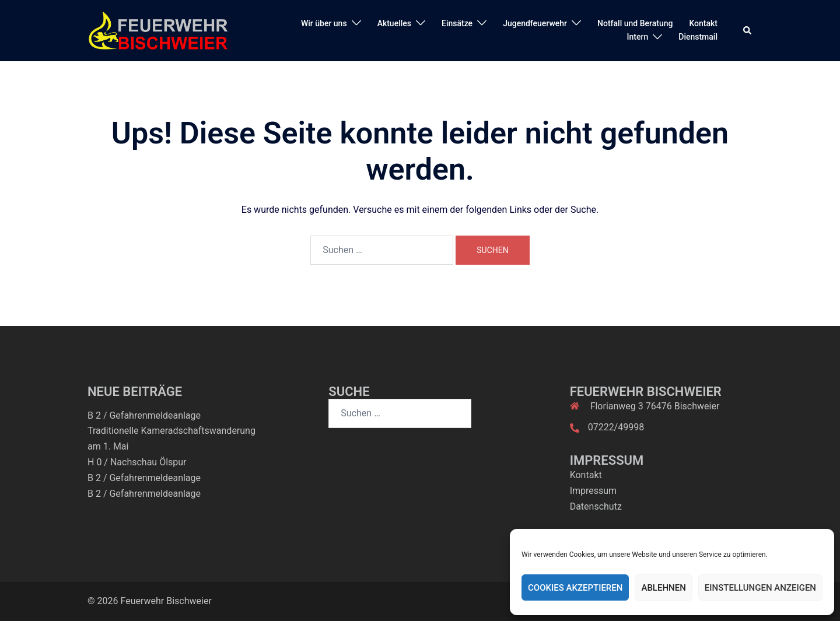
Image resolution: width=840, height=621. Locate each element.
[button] (748, 30)
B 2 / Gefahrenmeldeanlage (144, 415)
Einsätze (457, 23)
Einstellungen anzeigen (760, 588)
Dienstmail (698, 37)
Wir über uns (324, 23)
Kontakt (703, 23)
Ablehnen (663, 588)
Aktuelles (394, 23)
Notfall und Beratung (635, 23)
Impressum (594, 491)
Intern (638, 37)
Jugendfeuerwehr (535, 23)
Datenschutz (596, 506)
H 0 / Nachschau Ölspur (137, 462)
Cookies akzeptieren (575, 588)
